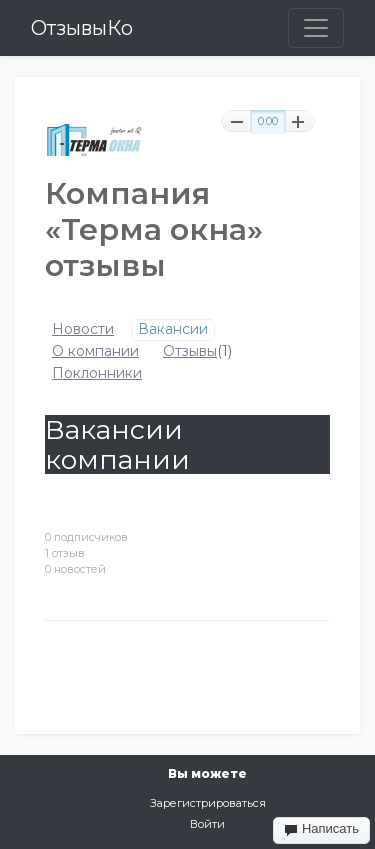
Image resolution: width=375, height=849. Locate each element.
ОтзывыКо (82, 28)
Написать (321, 829)
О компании (95, 351)
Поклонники (97, 373)
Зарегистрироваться (208, 803)
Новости (83, 329)
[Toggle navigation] (316, 28)
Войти (207, 824)
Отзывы (190, 351)
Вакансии (173, 329)
